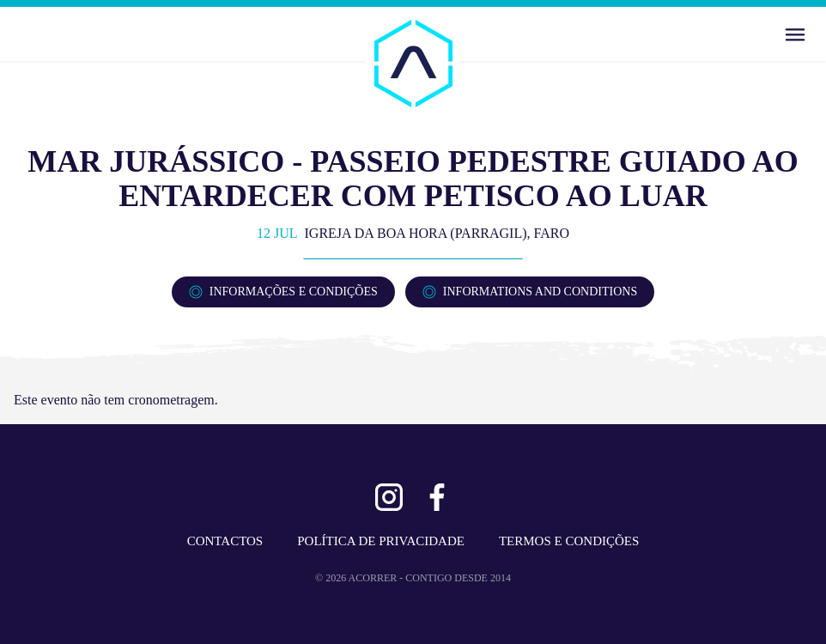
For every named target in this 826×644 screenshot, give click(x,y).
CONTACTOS (225, 541)
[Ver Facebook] (437, 497)
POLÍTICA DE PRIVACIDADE (381, 541)
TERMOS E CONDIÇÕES (569, 541)
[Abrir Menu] (795, 34)
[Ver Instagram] (389, 497)
